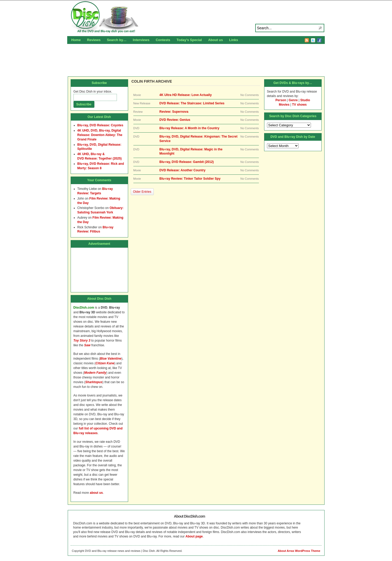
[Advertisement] (196, 59)
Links (234, 40)
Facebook (319, 40)
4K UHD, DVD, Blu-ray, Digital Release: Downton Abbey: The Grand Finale (100, 135)
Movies (284, 105)
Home (76, 40)
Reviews (94, 40)
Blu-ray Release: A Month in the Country (189, 128)
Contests (163, 40)
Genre (293, 100)
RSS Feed (307, 40)
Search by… (117, 40)
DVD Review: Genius (175, 120)
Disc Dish (196, 17)
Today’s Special (189, 40)
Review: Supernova (174, 112)
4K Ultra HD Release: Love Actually (186, 95)
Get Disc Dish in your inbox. (93, 92)
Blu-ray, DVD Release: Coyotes (100, 125)
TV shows (299, 105)
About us (215, 40)
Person (281, 100)
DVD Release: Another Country (183, 170)
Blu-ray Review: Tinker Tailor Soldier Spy (190, 179)
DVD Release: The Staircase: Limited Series (192, 103)
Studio (305, 100)
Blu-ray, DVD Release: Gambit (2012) (187, 162)
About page (194, 536)
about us (96, 493)
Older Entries (142, 192)
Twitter (313, 40)
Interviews (141, 40)
